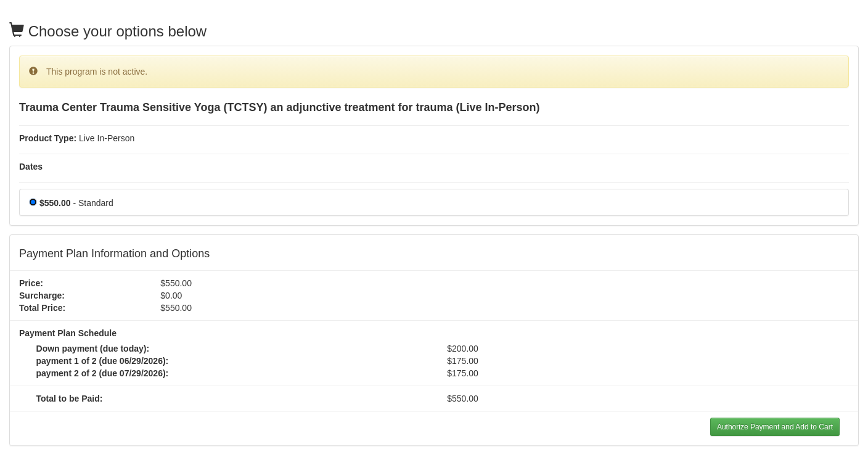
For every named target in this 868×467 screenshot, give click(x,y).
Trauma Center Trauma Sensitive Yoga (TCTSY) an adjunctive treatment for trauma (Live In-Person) (280, 107)
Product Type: (48, 138)
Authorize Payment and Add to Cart (775, 427)
